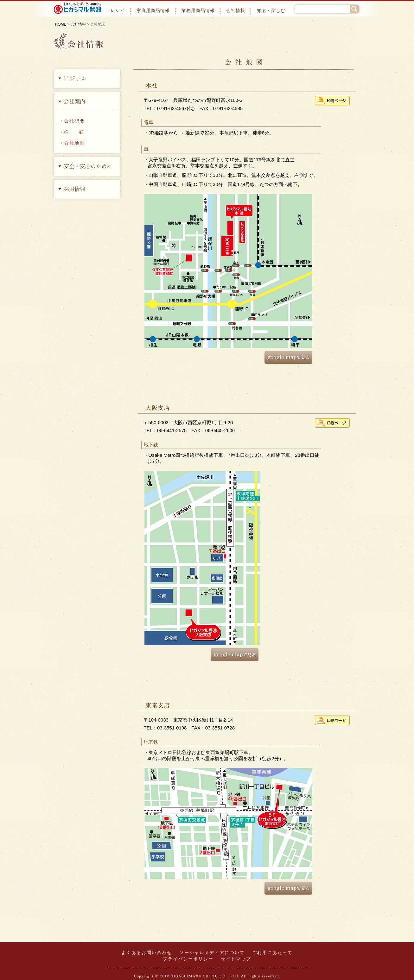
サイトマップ (236, 959)
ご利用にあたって (272, 953)
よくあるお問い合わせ (147, 953)
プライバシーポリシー (188, 959)
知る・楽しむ (271, 11)
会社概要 (87, 120)
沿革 (87, 131)
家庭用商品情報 (153, 11)
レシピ (118, 11)
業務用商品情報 (198, 11)
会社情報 (236, 11)
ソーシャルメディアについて (212, 953)
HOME (61, 24)
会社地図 (87, 142)
